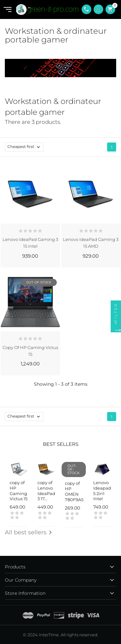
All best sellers (30, 532)
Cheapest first (25, 147)
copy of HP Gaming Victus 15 (19, 491)
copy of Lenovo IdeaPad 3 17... (46, 491)
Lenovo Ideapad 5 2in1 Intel (102, 491)
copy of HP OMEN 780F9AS (74, 491)
